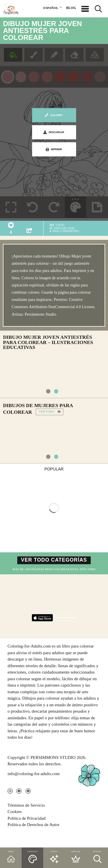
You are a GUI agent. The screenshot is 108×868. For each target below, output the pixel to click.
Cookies (15, 825)
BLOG (71, 8)
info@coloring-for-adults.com (34, 783)
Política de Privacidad (26, 831)
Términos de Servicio (26, 818)
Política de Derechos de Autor (33, 838)
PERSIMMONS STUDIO (53, 767)
